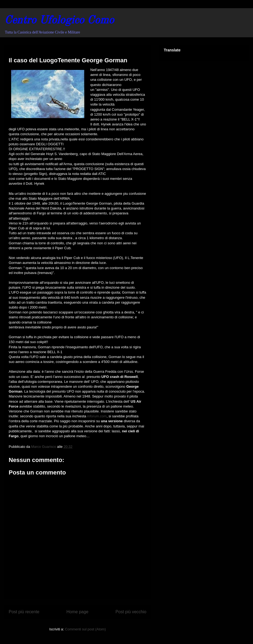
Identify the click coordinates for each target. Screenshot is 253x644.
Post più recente (24, 612)
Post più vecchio (131, 612)
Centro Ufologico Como (59, 21)
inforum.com (96, 416)
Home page (77, 612)
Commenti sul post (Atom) (85, 629)
